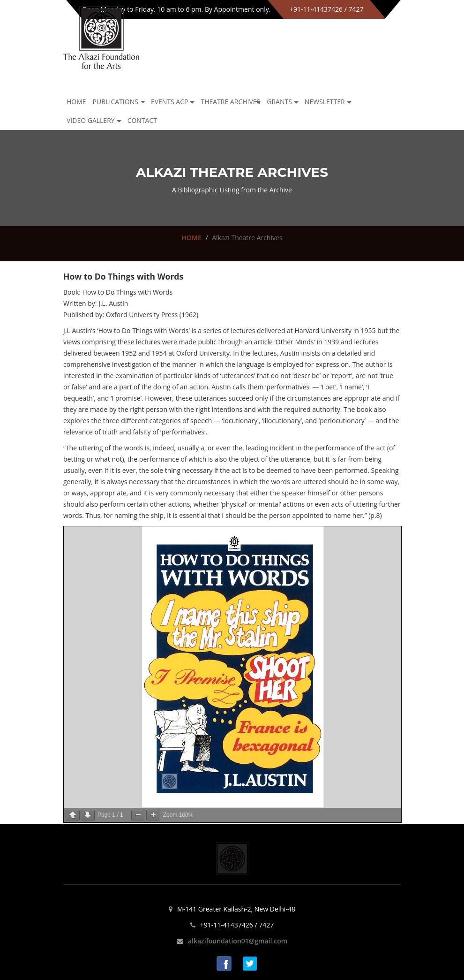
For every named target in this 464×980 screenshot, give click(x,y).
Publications (116, 102)
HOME (191, 238)
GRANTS (279, 102)
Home (76, 102)
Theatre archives (230, 102)
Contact (142, 120)
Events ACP (170, 102)
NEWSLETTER (325, 102)
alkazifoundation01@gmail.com (238, 941)
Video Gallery (91, 120)
